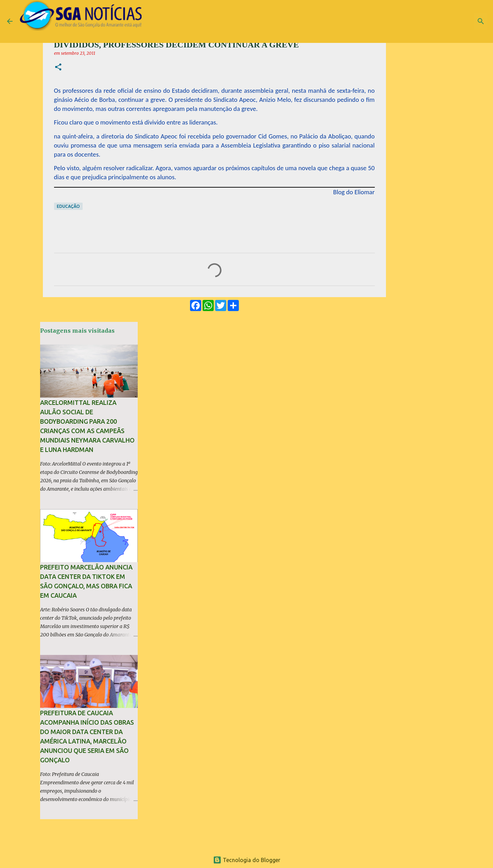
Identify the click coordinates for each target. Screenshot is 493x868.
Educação (68, 206)
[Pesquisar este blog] (451, 21)
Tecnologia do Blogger (247, 860)
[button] (58, 67)
